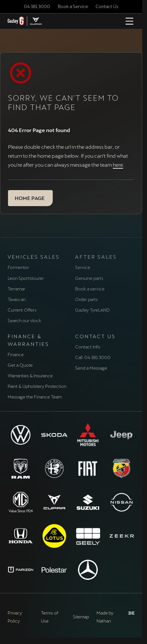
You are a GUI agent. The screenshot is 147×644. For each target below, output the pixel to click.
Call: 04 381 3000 (93, 357)
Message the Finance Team (35, 397)
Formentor (18, 267)
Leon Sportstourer (26, 278)
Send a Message (91, 368)
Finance (16, 354)
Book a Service (73, 6)
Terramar (16, 289)
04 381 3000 (37, 6)
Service (83, 267)
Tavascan (17, 299)
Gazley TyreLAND (92, 310)
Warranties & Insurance (30, 376)
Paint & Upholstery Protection (37, 386)
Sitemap (81, 617)
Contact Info (88, 347)
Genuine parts (89, 278)
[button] (30, 198)
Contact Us (107, 6)
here (118, 165)
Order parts (86, 299)
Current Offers (22, 310)
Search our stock (24, 320)
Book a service (90, 289)
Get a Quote (20, 365)
